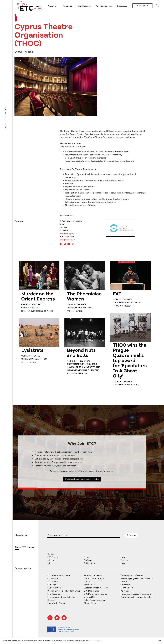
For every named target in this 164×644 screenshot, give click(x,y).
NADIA (87, 582)
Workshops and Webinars (132, 575)
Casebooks (125, 585)
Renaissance (89, 585)
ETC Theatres (53, 557)
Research (51, 600)
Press (6, 126)
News (86, 557)
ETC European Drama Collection (62, 597)
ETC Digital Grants (92, 591)
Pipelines (125, 591)
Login (123, 557)
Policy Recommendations (95, 600)
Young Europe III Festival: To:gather (136, 597)
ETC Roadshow (54, 594)
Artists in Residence (93, 575)
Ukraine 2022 (90, 597)
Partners (124, 560)
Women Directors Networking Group (64, 591)
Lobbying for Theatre (57, 603)
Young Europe (127, 588)
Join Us (51, 560)
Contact (51, 554)
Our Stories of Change (94, 579)
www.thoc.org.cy (67, 234)
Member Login (142, 6)
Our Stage (52, 585)
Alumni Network (91, 603)
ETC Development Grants (95, 594)
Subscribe (131, 535)
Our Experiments (55, 588)
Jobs (49, 563)
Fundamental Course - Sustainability (136, 594)
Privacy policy (99, 640)
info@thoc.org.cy (67, 240)
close (159, 640)
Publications (89, 563)
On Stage (88, 560)
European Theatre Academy (96, 588)
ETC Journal (53, 582)
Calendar (6, 113)
